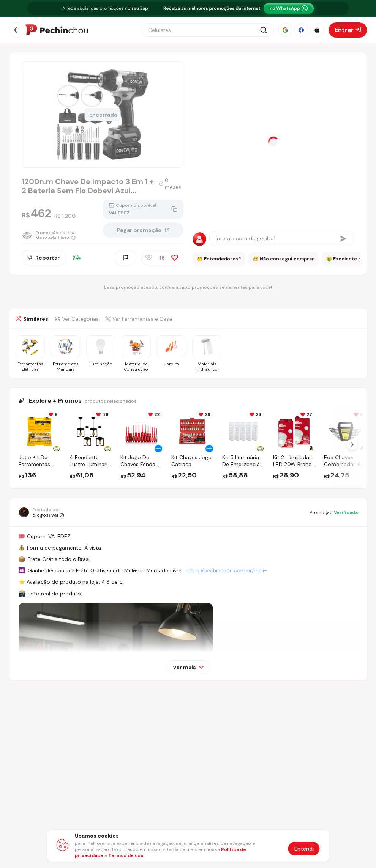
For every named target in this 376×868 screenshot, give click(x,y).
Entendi (304, 849)
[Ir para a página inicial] (56, 30)
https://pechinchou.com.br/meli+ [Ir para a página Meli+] (226, 570)
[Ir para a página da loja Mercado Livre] (49, 235)
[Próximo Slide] (352, 444)
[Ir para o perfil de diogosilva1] (41, 512)
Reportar (44, 258)
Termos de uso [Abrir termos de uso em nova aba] (126, 855)
